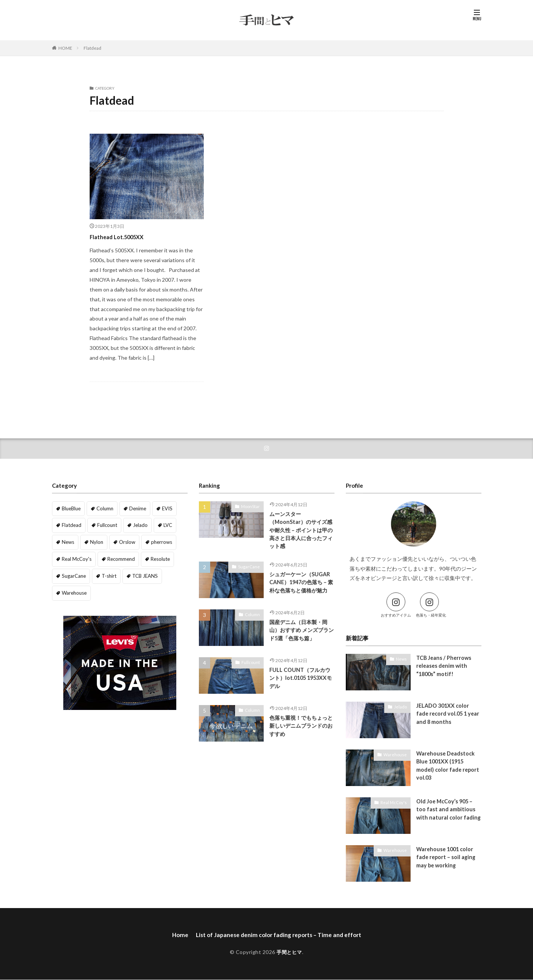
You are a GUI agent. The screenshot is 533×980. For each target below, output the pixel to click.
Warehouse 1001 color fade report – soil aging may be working (447, 858)
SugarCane (251, 569)
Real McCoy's (395, 803)
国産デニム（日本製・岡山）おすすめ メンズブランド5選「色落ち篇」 (301, 639)
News (402, 659)
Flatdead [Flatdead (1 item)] (71, 525)
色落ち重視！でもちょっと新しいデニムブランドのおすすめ (300, 735)
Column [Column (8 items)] (105, 508)
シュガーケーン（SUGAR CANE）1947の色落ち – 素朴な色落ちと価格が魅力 (302, 589)
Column (253, 623)
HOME (65, 48)
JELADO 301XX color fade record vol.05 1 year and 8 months (444, 715)
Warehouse (397, 755)
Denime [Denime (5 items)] (137, 508)
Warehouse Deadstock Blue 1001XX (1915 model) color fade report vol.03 (449, 767)
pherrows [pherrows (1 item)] (158, 541)
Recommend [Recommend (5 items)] (118, 557)
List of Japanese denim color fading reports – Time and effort (279, 935)
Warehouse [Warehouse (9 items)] (74, 590)
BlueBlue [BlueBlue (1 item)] (71, 508)
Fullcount (252, 670)
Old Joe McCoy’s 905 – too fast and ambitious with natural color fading (446, 815)
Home (176, 935)
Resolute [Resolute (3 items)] (156, 557)
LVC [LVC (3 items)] (163, 525)
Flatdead (92, 48)
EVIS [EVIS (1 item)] (165, 508)
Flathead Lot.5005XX (122, 237)
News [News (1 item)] (68, 541)
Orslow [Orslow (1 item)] (125, 541)
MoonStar (252, 507)
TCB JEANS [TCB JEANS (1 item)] (140, 573)
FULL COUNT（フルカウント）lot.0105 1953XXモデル (301, 687)
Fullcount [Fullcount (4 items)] (105, 525)
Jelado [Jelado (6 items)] (137, 525)
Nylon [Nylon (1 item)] (95, 541)
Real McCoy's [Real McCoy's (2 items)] (75, 557)
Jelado (401, 707)
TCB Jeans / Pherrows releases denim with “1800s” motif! (445, 667)
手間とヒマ (289, 953)
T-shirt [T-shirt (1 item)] (106, 573)
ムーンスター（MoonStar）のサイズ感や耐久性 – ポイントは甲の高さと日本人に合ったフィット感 (300, 531)
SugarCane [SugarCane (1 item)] (73, 573)
